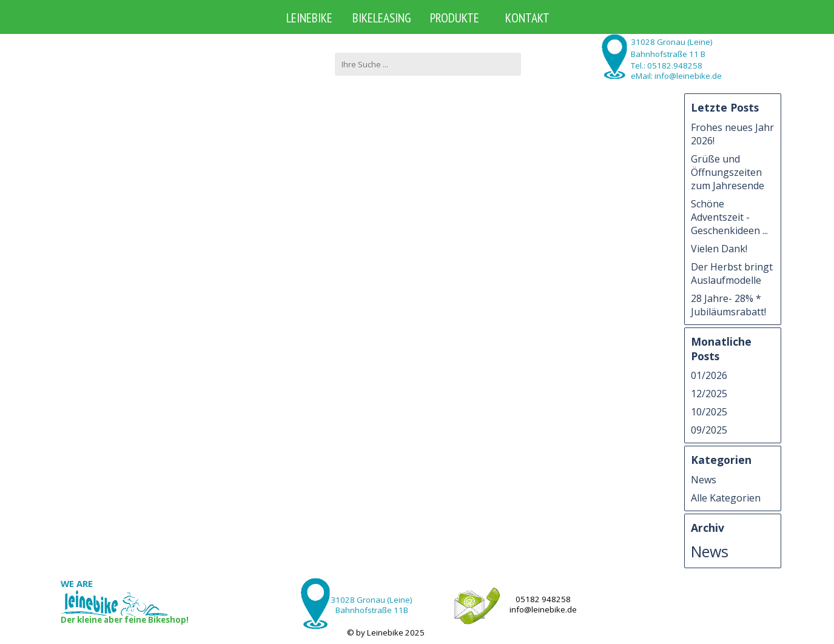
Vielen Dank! (719, 249)
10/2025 (709, 412)
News (704, 480)
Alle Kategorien (726, 498)
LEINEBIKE (309, 18)
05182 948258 (543, 599)
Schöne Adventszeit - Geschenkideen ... (729, 217)
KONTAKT (527, 18)
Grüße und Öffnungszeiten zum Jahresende (728, 172)
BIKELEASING (382, 18)
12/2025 (709, 394)
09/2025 (709, 430)
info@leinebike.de (543, 609)
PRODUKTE (455, 18)
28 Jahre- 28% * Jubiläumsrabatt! (728, 305)
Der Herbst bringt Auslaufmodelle (732, 273)
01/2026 (709, 375)
